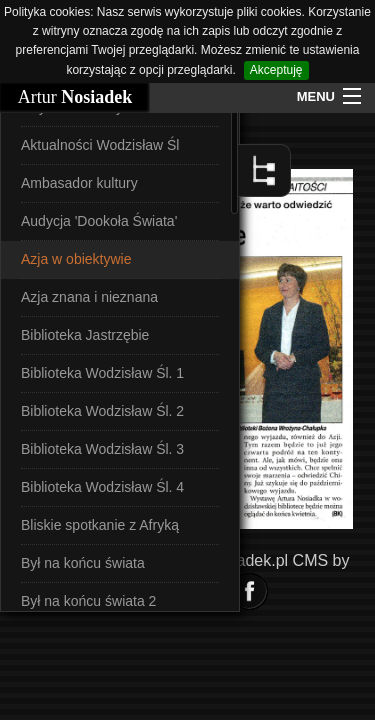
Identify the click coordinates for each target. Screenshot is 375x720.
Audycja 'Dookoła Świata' (99, 221)
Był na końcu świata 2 (88, 601)
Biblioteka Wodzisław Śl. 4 (102, 487)
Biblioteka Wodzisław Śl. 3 (102, 449)
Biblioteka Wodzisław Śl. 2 (102, 411)
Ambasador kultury (79, 183)
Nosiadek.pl (247, 560)
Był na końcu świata (83, 563)
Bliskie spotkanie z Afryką (100, 525)
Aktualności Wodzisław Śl (100, 145)
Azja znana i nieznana (89, 297)
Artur (75, 97)
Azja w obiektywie (76, 259)
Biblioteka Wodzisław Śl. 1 (102, 373)
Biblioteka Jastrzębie (85, 335)
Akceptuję (276, 70)
